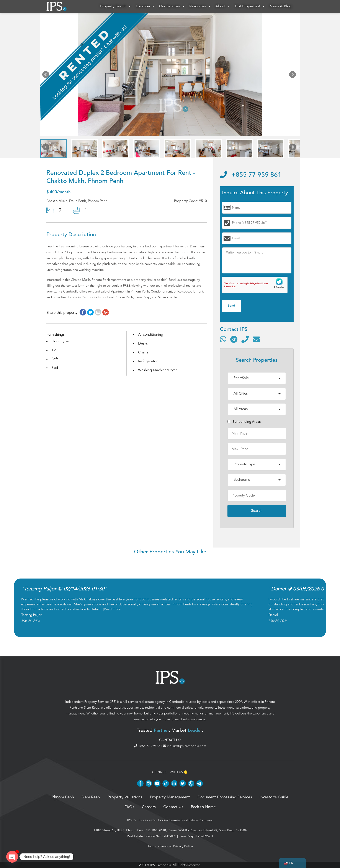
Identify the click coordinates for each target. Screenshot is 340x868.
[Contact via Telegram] (234, 339)
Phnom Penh (63, 797)
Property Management (170, 797)
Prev (47, 75)
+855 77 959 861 (251, 175)
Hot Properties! (250, 7)
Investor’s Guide (274, 797)
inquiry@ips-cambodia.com (185, 746)
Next (293, 75)
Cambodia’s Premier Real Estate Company (182, 820)
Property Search (116, 7)
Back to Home (203, 807)
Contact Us (173, 807)
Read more (112, 609)
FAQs (129, 807)
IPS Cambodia (137, 820)
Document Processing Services (225, 797)
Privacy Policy (183, 846)
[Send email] (256, 339)
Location (145, 7)
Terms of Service (159, 846)
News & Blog (280, 6)
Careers (149, 807)
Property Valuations (125, 797)
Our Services (172, 7)
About (223, 7)
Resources (200, 7)
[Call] (245, 339)
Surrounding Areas (244, 422)
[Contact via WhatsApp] (223, 339)
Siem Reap (92, 708)
